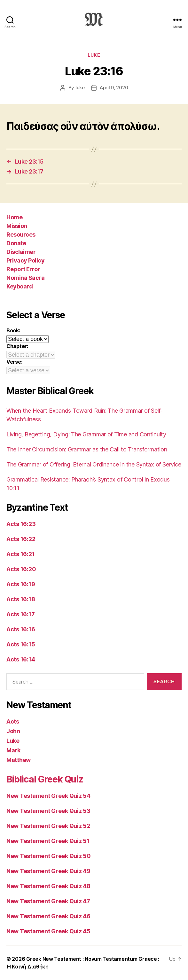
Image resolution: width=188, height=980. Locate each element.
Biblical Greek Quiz (45, 779)
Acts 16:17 (20, 614)
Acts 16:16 (21, 629)
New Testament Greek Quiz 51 (48, 841)
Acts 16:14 (21, 659)
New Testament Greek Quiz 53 (48, 811)
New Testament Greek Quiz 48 (48, 886)
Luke (94, 55)
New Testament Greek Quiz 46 (48, 916)
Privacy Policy (25, 260)
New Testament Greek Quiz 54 (48, 796)
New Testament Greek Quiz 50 (49, 856)
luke (80, 88)
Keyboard (20, 286)
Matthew (19, 760)
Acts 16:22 (21, 539)
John (13, 731)
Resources (21, 235)
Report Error (23, 269)
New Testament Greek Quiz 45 (48, 931)
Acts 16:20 (21, 569)
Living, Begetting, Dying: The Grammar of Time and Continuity (86, 434)
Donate (16, 243)
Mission (17, 226)
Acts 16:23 (21, 524)
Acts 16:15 (21, 644)
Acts (13, 721)
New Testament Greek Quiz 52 (48, 826)
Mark (13, 750)
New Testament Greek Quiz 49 (48, 871)
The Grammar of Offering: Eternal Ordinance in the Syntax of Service (94, 464)
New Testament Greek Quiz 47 (48, 901)
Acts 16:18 (21, 599)
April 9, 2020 (114, 88)
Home (14, 217)
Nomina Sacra (25, 278)
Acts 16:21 (20, 554)
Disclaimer (21, 252)
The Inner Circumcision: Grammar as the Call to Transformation (87, 449)
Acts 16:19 (21, 584)
